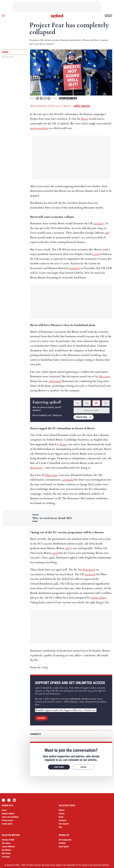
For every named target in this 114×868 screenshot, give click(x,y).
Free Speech (64, 824)
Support (41, 718)
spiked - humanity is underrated (57, 16)
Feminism (63, 820)
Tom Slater (6, 843)
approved (90, 574)
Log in (108, 16)
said (107, 233)
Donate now (81, 417)
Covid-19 (70, 98)
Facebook (3, 800)
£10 (87, 403)
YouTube (14, 800)
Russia (63, 444)
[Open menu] (3, 16)
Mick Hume (6, 853)
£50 (106, 403)
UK (75, 98)
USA (60, 827)
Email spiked (64, 847)
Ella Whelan (6, 850)
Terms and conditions (10, 817)
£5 (77, 403)
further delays (99, 598)
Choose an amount (92, 410)
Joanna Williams (8, 847)
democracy (36, 468)
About (4, 810)
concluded (68, 480)
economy (99, 223)
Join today (59, 767)
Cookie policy (7, 824)
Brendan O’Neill (8, 840)
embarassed (55, 381)
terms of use (50, 865)
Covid (96, 254)
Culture (62, 814)
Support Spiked (8, 814)
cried (55, 553)
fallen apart (51, 475)
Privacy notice (7, 820)
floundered (89, 570)
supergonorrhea (39, 128)
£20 (96, 403)
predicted (74, 268)
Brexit (62, 98)
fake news (104, 376)
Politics (62, 810)
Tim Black (6, 857)
